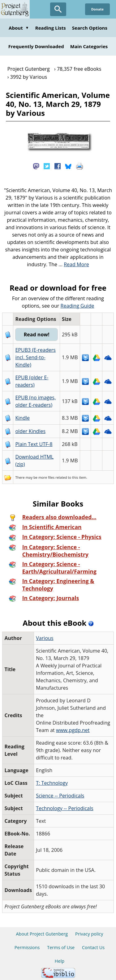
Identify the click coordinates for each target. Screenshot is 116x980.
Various (45, 638)
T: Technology (52, 783)
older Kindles (30, 431)
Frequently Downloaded (36, 46)
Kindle (22, 418)
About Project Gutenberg (42, 934)
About (19, 28)
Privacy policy (89, 934)
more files (46, 477)
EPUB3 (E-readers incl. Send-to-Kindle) (35, 357)
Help (60, 961)
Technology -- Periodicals (65, 808)
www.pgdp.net (73, 730)
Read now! (37, 334)
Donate (97, 9)
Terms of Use (61, 947)
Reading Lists (51, 28)
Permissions (27, 947)
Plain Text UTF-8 (34, 444)
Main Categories (89, 46)
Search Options (90, 28)
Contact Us (93, 947)
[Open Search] (58, 9)
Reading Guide (77, 306)
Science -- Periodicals (60, 796)
